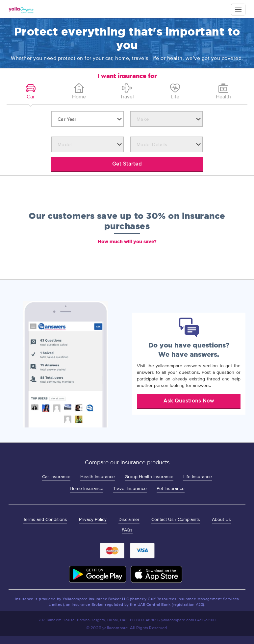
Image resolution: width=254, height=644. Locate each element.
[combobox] (88, 119)
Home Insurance (87, 489)
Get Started (127, 164)
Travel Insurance (130, 489)
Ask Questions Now (189, 401)
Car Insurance (56, 477)
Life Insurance (198, 477)
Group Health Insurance (149, 477)
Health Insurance (98, 477)
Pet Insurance (171, 489)
